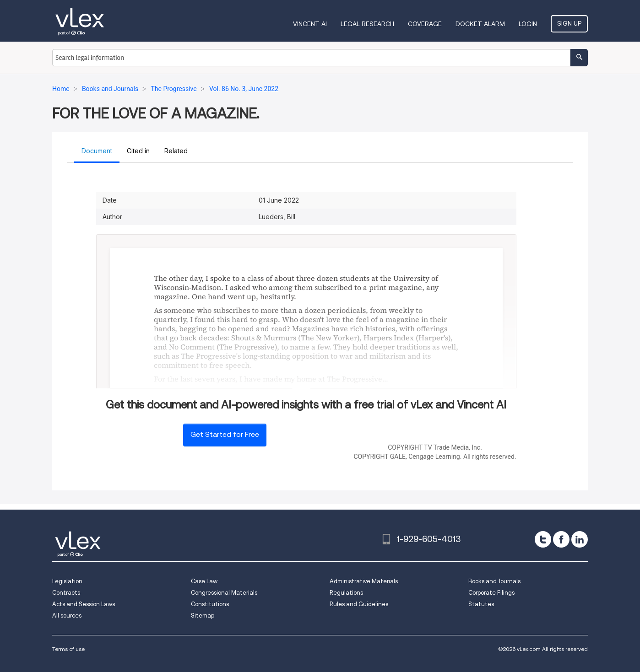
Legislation (67, 581)
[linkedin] (580, 539)
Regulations (346, 593)
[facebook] (561, 539)
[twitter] (543, 539)
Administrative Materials (364, 581)
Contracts (66, 593)
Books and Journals (494, 581)
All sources (67, 616)
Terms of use (68, 649)
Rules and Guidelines (359, 604)
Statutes (481, 604)
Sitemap (203, 616)
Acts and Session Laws (84, 604)
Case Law (204, 581)
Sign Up (569, 23)
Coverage (425, 24)
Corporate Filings (491, 593)
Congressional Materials (224, 593)
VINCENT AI (310, 24)
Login (528, 24)
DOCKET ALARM (480, 24)
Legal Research (367, 24)
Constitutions (210, 604)
